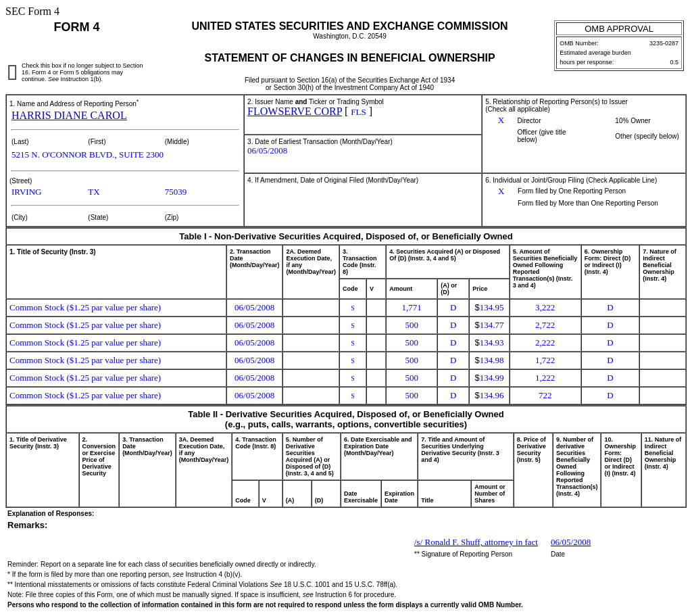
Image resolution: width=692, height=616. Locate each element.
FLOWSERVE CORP (295, 111)
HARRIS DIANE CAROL (69, 115)
